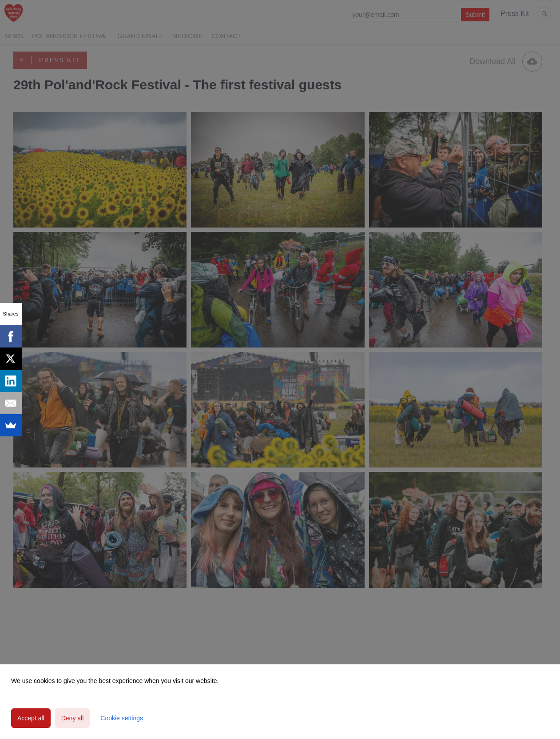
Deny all (73, 718)
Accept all (31, 718)
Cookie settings (122, 718)
